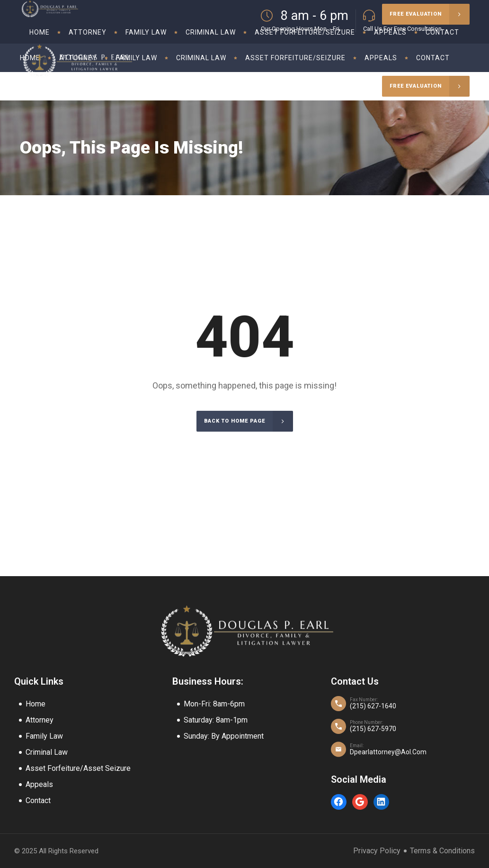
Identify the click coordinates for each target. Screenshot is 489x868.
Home (36, 704)
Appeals (39, 784)
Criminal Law (47, 752)
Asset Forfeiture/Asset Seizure (78, 768)
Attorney (40, 720)
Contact (38, 800)
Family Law (44, 736)
